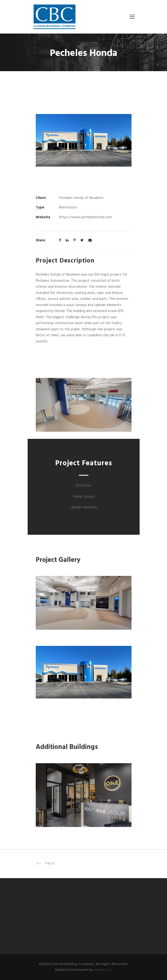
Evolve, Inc (103, 970)
